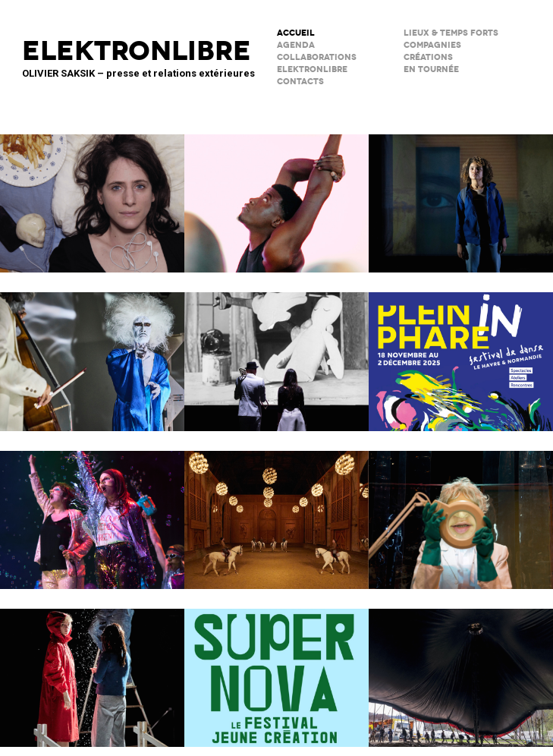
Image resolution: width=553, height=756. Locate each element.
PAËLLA (92, 510)
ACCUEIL (296, 33)
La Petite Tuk (461, 194)
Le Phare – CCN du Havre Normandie (461, 351)
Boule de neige (92, 668)
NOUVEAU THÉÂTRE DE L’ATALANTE (461, 510)
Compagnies (432, 45)
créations (428, 57)
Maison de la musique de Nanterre (92, 351)
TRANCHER (92, 194)
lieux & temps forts (451, 33)
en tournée (431, 69)
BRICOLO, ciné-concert (276, 351)
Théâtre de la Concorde (276, 194)
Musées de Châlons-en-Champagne (276, 510)
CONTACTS (300, 82)
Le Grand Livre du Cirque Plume (461, 668)
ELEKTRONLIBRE (312, 69)
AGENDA (296, 45)
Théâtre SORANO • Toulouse (276, 668)
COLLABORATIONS (317, 57)
